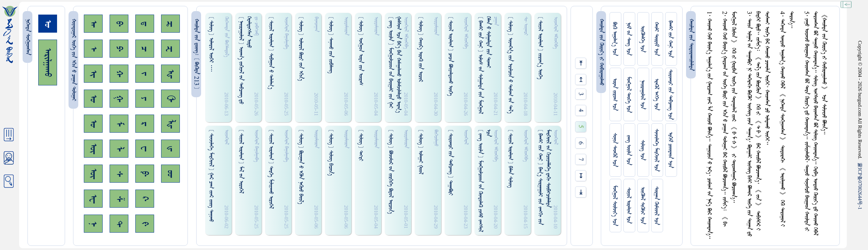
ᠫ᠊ (119, 49)
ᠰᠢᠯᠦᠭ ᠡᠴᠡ (642, 150)
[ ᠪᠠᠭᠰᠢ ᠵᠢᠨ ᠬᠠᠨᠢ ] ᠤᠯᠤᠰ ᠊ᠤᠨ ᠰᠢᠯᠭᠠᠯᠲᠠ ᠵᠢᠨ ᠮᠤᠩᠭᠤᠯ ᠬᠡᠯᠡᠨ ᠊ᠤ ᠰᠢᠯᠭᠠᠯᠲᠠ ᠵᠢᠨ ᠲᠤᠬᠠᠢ (484, 65)
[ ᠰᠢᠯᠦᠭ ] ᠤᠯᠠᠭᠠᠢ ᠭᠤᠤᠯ (420, 152)
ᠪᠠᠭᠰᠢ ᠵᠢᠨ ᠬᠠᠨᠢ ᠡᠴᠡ (670, 39)
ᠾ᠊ (170, 74)
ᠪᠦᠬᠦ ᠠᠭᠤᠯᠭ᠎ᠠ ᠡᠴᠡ (615, 39)
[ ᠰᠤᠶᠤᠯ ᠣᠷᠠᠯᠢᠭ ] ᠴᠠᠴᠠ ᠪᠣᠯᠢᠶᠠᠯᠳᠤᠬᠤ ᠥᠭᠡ (450, 56)
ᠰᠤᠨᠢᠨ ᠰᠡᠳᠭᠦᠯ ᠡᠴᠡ (615, 150)
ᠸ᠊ (145, 149)
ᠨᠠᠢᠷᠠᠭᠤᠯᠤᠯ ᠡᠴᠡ (642, 95)
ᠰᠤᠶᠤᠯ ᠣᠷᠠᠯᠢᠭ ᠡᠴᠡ (628, 206)
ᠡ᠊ (93, 49)
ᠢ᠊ (93, 74)
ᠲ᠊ (119, 224)
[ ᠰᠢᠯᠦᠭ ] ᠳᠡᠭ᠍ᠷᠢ (361, 145)
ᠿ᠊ (170, 99)
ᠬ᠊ (119, 74)
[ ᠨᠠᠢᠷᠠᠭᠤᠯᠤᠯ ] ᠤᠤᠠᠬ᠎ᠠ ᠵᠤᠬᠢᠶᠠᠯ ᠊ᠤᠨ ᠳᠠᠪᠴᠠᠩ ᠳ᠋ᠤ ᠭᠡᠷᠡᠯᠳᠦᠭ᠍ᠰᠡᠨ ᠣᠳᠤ (245, 60)
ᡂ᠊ (170, 174)
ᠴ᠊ (145, 49)
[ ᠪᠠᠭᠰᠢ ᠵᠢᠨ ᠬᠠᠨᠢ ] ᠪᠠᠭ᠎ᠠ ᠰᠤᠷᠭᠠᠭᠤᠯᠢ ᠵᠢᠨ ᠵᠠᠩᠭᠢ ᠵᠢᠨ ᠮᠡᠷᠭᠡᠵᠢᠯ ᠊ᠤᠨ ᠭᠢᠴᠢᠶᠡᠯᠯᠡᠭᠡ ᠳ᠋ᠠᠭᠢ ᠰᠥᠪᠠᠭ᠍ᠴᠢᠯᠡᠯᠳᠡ (544, 177)
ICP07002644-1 (860, 186)
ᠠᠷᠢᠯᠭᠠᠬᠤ (48, 62)
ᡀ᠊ (170, 124)
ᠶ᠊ (145, 99)
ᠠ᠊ (93, 24)
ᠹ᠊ (145, 174)
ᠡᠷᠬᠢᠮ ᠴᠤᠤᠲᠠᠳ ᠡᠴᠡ (670, 150)
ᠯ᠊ (119, 149)
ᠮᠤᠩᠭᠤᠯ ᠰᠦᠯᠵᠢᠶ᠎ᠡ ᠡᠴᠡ (615, 206)
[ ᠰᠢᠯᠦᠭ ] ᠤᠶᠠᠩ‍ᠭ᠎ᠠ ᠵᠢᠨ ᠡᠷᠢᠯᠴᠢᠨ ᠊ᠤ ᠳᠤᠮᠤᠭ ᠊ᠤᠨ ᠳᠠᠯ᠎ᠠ (510, 65)
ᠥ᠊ (93, 149)
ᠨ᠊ (93, 224)
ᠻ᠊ (145, 224)
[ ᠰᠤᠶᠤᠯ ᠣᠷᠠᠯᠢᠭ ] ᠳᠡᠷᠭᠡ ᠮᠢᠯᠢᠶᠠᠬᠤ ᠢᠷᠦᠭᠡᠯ (271, 169)
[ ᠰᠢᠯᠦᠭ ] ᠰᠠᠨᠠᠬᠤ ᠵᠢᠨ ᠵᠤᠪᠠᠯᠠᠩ (331, 45)
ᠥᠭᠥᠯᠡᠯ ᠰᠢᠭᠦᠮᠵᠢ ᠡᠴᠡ (642, 206)
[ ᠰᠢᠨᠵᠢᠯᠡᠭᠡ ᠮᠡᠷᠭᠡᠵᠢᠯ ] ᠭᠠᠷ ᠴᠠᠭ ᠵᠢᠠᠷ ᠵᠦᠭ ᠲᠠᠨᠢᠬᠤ (211, 176)
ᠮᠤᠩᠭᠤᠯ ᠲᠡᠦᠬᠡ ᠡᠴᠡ (628, 95)
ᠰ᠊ (119, 174)
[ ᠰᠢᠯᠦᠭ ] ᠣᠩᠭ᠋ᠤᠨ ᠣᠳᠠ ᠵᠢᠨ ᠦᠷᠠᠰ (361, 51)
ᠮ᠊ (119, 124)
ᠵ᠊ (145, 74)
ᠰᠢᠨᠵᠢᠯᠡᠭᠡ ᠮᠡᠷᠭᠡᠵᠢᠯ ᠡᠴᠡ (656, 150)
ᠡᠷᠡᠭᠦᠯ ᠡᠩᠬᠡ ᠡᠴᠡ (656, 94)
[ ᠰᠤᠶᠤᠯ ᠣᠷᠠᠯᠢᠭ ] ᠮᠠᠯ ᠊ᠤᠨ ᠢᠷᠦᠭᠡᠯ (241, 161)
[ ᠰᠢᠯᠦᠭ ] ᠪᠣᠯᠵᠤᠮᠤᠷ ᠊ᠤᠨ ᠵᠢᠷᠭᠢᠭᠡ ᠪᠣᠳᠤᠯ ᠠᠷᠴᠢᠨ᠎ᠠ (391, 172)
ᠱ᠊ (119, 199)
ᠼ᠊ (170, 24)
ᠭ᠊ (119, 99)
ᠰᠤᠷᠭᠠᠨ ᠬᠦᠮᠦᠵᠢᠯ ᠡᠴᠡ (656, 206)
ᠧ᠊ (93, 199)
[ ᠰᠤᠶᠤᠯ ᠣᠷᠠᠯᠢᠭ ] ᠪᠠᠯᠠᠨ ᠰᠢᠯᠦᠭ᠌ (510, 158)
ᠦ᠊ (93, 174)
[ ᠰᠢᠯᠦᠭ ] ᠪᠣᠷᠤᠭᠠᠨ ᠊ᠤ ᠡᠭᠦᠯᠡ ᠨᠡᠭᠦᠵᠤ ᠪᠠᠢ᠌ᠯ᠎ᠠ (301, 167)
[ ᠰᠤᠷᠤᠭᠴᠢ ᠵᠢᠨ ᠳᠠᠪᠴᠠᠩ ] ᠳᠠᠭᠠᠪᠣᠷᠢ (450, 162)
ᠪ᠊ (119, 24)
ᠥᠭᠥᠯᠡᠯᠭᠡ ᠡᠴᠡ (642, 39)
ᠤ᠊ (93, 124)
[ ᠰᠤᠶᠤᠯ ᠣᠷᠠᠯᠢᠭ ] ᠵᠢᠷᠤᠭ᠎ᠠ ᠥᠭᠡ (540, 48)
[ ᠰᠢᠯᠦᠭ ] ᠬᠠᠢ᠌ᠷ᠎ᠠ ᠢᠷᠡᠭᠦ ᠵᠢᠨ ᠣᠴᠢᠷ (420, 49)
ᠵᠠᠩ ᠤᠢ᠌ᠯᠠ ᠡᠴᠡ (628, 150)
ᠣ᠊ (93, 99)
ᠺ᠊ (145, 199)
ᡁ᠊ (170, 149)
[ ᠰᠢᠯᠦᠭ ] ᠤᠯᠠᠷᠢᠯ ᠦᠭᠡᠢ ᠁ (211, 44)
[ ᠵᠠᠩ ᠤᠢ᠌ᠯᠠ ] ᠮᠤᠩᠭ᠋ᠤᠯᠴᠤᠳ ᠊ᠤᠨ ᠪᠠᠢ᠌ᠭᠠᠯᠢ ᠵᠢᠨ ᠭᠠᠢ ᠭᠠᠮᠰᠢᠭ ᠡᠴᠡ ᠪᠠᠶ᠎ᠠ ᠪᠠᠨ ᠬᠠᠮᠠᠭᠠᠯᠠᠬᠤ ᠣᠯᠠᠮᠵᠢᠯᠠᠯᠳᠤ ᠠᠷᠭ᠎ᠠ (395, 65)
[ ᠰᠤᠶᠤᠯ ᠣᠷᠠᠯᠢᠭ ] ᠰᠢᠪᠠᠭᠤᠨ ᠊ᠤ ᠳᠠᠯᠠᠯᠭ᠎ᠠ (271, 53)
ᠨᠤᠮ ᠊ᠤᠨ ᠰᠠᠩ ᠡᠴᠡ (628, 39)
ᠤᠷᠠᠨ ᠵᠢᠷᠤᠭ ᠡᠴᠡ (615, 94)
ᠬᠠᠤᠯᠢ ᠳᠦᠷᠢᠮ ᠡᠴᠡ (656, 39)
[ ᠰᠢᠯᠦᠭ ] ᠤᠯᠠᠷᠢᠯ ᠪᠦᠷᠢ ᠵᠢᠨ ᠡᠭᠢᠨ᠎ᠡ (301, 49)
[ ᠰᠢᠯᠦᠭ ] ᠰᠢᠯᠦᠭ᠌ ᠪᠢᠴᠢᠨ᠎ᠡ (331, 152)
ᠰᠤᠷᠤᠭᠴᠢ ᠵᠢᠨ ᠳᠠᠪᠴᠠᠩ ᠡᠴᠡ (670, 95)
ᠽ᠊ (170, 49)
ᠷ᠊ (145, 124)
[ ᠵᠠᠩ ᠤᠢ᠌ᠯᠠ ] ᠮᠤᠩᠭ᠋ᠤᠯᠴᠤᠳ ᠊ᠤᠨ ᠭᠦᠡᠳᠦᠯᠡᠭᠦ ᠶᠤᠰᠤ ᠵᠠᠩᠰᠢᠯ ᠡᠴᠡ (484, 181)
